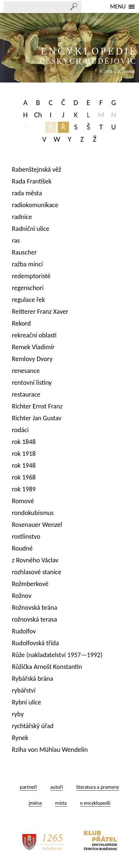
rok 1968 (24, 477)
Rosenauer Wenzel (37, 525)
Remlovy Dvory (32, 359)
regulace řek (29, 300)
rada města (27, 193)
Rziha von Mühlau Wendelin (50, 750)
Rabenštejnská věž (37, 169)
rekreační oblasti (34, 335)
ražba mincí (27, 264)
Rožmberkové (30, 584)
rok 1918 (24, 454)
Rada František (32, 181)
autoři (57, 787)
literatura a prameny (98, 787)
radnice (22, 217)
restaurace (26, 394)
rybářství (24, 690)
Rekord (21, 323)
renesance (26, 371)
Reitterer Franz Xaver (40, 312)
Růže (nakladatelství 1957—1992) (57, 655)
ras (16, 240)
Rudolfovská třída (35, 643)
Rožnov (22, 596)
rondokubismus (33, 513)
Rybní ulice (27, 702)
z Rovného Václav (35, 560)
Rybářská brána (32, 679)
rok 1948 (24, 465)
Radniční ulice (31, 229)
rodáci (20, 430)
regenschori (28, 288)
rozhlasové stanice (37, 572)
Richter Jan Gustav (37, 418)
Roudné (22, 548)
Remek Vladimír (33, 347)
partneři (29, 787)
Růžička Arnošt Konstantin (47, 667)
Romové (23, 501)
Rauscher (24, 252)
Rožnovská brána (34, 608)
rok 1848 (24, 442)
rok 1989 (24, 489)
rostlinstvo (26, 536)
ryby (18, 714)
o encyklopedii (95, 803)
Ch (38, 115)
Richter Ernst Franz (37, 406)
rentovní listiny (32, 383)
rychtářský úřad (33, 726)
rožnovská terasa (34, 619)
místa (61, 803)
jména (35, 803)
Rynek (20, 738)
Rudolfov (24, 631)
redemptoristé (31, 276)
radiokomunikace (35, 205)
